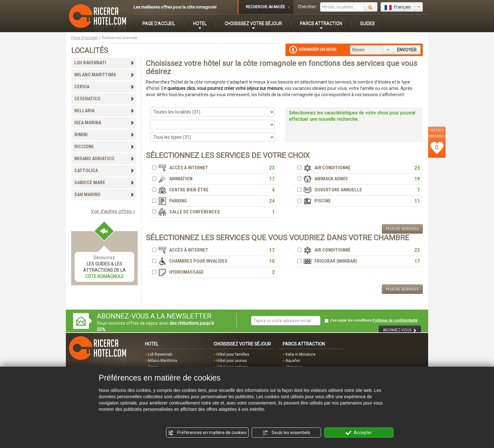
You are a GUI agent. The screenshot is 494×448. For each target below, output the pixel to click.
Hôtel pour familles (233, 354)
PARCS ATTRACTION (321, 23)
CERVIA (104, 87)
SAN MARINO (104, 195)
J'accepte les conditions (371, 321)
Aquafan (293, 361)
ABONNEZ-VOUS (400, 330)
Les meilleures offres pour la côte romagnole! (175, 7)
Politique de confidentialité (395, 320)
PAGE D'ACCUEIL (159, 23)
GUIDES (368, 23)
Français (398, 7)
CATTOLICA (104, 171)
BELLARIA (104, 111)
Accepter (359, 433)
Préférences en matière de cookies (207, 433)
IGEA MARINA (104, 123)
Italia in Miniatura (300, 354)
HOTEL (200, 23)
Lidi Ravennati (160, 354)
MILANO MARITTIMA (104, 75)
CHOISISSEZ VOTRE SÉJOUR (253, 23)
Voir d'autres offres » (113, 211)
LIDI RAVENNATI (104, 63)
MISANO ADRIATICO (104, 159)
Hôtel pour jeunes (232, 361)
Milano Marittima (162, 361)
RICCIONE (104, 147)
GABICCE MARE (104, 183)
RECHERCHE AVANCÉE (265, 7)
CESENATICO (104, 99)
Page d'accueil (84, 38)
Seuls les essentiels (286, 433)
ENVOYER (407, 50)
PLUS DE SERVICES (402, 229)
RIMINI (104, 135)
